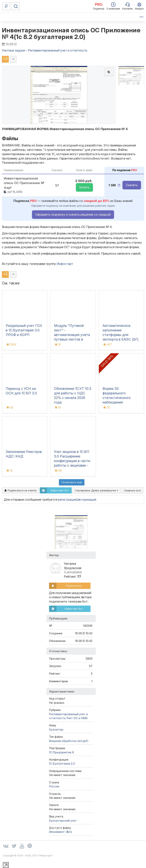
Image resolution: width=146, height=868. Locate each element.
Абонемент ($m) (61, 832)
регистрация (67, 500)
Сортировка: (97, 490)
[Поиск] (16, 6)
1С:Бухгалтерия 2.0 (62, 764)
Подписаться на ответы (20, 490)
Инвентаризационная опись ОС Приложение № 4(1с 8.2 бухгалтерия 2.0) (71, 33)
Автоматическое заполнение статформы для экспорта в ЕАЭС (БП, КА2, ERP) (121, 335)
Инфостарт (65, 264)
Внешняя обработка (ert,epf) (69, 741)
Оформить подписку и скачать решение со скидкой (73, 214)
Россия (54, 786)
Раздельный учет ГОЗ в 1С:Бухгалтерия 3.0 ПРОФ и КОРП (24, 330)
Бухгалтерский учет (63, 821)
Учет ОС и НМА (77, 718)
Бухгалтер (56, 729)
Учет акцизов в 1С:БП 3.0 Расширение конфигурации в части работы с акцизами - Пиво (72, 461)
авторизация (87, 500)
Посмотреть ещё (72, 482)
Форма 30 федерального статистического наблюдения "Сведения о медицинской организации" (117, 402)
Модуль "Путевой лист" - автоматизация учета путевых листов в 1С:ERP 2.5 (72, 335)
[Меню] (6, 6)
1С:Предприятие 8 (61, 752)
